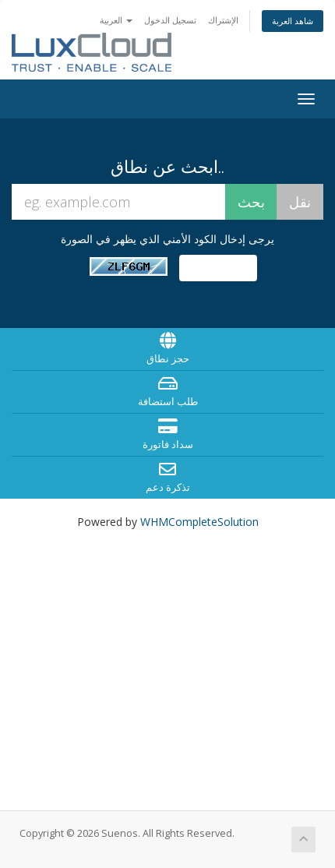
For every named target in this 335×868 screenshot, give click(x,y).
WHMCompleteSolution (199, 522)
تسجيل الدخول (170, 20)
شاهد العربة (293, 21)
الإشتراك (223, 20)
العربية (116, 20)
